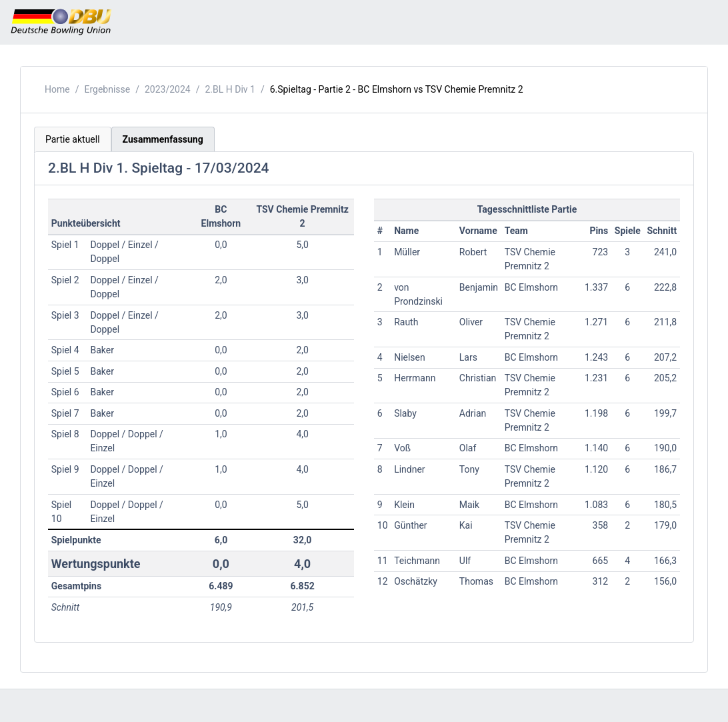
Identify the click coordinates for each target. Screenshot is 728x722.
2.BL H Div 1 (230, 89)
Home (57, 89)
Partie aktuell (73, 139)
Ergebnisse (107, 89)
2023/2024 (168, 89)
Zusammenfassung (163, 139)
